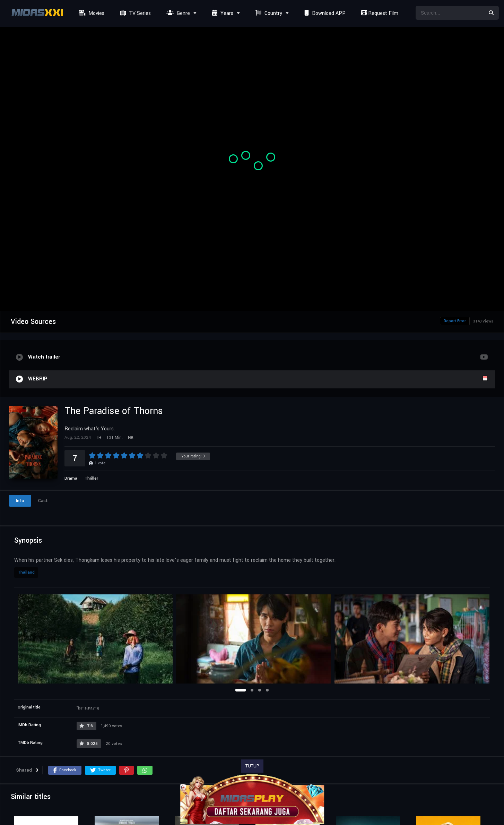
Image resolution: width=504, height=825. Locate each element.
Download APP (324, 13)
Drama (71, 478)
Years (222, 13)
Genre (177, 13)
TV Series (134, 13)
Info (20, 501)
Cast (43, 501)
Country (268, 13)
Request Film (379, 13)
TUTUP (252, 766)
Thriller (91, 478)
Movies (91, 13)
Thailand (26, 572)
